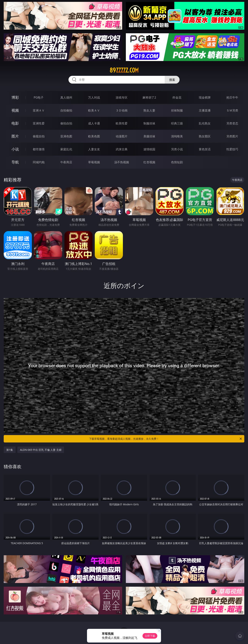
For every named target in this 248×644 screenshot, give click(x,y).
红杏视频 (149, 162)
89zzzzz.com (124, 70)
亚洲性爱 (39, 123)
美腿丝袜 (149, 136)
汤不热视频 (122, 162)
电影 (15, 123)
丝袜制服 (177, 110)
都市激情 (39, 149)
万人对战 (94, 97)
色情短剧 (177, 162)
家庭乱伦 (66, 149)
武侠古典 (122, 149)
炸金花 (177, 97)
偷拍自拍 (66, 123)
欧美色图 (94, 136)
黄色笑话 (205, 149)
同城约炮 (39, 162)
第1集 (10, 450)
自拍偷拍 (66, 110)
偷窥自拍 (39, 136)
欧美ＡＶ (94, 110)
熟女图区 (205, 136)
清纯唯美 (177, 136)
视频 (15, 110)
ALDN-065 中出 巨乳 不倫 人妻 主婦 (41, 450)
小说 (15, 149)
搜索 (172, 80)
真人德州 (66, 97)
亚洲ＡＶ (39, 110)
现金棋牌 (205, 97)
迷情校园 (149, 149)
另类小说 (177, 149)
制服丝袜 (149, 123)
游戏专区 (122, 97)
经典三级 (177, 123)
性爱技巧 (232, 149)
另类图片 (232, 136)
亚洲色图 (66, 136)
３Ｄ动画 (122, 110)
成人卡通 (94, 123)
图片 (15, 136)
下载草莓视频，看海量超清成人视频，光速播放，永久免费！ (166, 439)
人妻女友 (94, 149)
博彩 (15, 97)
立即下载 (150, 636)
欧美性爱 (122, 123)
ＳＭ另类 (232, 110)
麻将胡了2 (149, 97)
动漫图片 (122, 136)
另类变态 (232, 123)
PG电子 (39, 97)
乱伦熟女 (205, 123)
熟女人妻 (149, 110)
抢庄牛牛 (232, 97)
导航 (15, 162)
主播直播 (205, 110)
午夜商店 (66, 162)
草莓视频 (94, 162)
